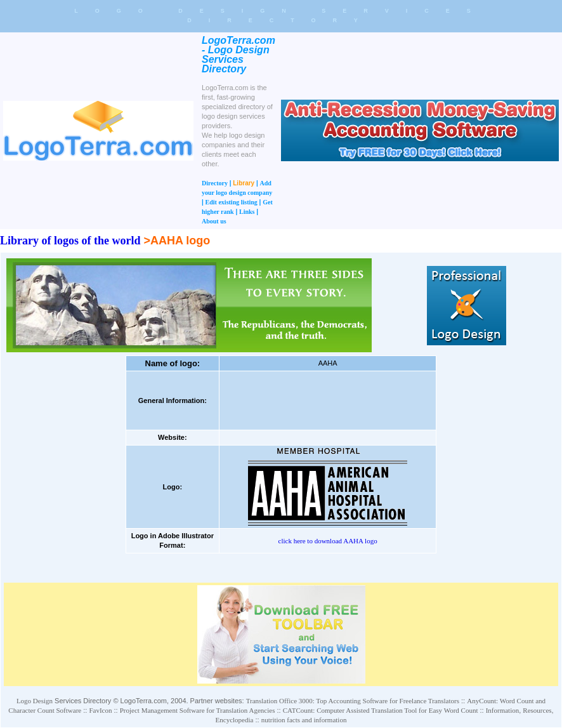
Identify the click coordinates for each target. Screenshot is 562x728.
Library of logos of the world (70, 241)
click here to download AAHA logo (328, 541)
